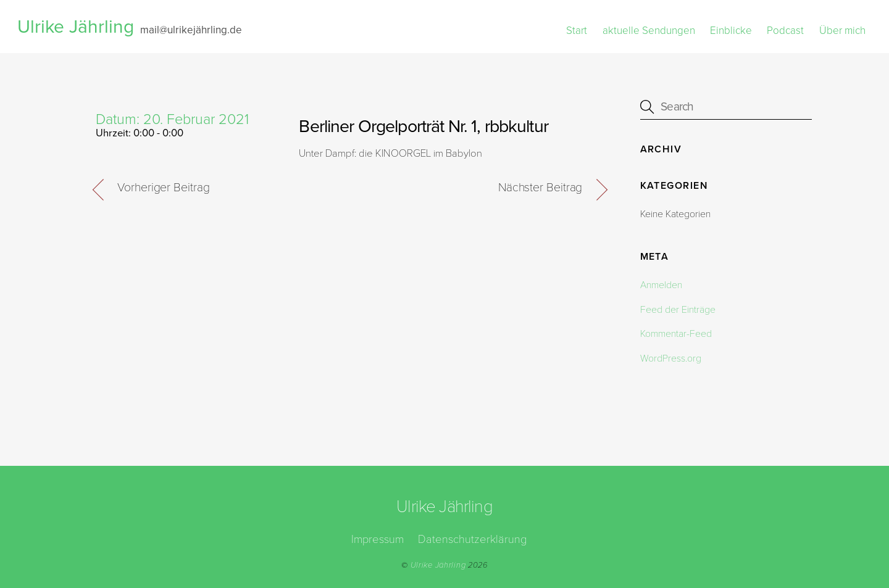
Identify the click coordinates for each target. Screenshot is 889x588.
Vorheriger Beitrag (163, 188)
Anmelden (661, 285)
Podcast (785, 31)
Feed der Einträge (678, 310)
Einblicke (731, 31)
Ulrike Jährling (438, 565)
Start (577, 31)
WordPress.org (671, 358)
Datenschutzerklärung (472, 539)
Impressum (378, 539)
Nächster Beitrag (540, 188)
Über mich (842, 31)
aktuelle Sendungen (649, 31)
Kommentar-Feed (676, 334)
